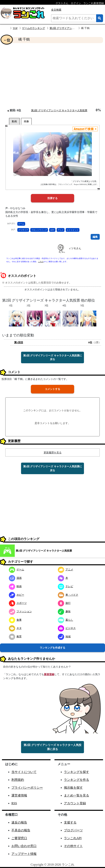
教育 (15, 637)
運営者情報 (19, 795)
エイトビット (73, 230)
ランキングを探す (76, 772)
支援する (70, 822)
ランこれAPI (73, 838)
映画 (15, 586)
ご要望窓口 (19, 838)
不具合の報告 (21, 830)
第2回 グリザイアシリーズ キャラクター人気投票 (59, 110)
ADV (52, 230)
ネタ (15, 628)
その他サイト (73, 846)
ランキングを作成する (52, 648)
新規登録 (49, 674)
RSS (14, 803)
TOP (15, 28)
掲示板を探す (73, 788)
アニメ (61, 230)
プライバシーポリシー (27, 788)
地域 (64, 637)
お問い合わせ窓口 (24, 846)
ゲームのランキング (34, 28)
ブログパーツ (73, 830)
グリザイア (23, 230)
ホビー (17, 595)
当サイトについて (24, 772)
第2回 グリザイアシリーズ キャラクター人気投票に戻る (53, 357)
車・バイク (68, 595)
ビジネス (67, 628)
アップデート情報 (24, 854)
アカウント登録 (75, 803)
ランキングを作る (76, 780)
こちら (41, 262)
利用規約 (18, 780)
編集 (95, 237)
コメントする (52, 389)
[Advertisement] (52, 76)
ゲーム (21, 224)
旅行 (64, 603)
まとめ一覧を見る (76, 795)
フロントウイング (39, 230)
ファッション (20, 611)
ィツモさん (75, 248)
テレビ (65, 586)
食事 (15, 620)
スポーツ (18, 603)
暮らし (65, 620)
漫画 (15, 578)
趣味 (64, 611)
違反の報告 (19, 822)
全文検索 (56, 10)
